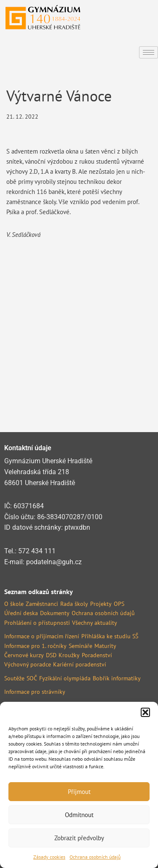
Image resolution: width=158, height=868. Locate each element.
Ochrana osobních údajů (95, 857)
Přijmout (79, 792)
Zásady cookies (49, 857)
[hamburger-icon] (149, 52)
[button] (145, 712)
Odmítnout (79, 815)
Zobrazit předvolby (79, 838)
